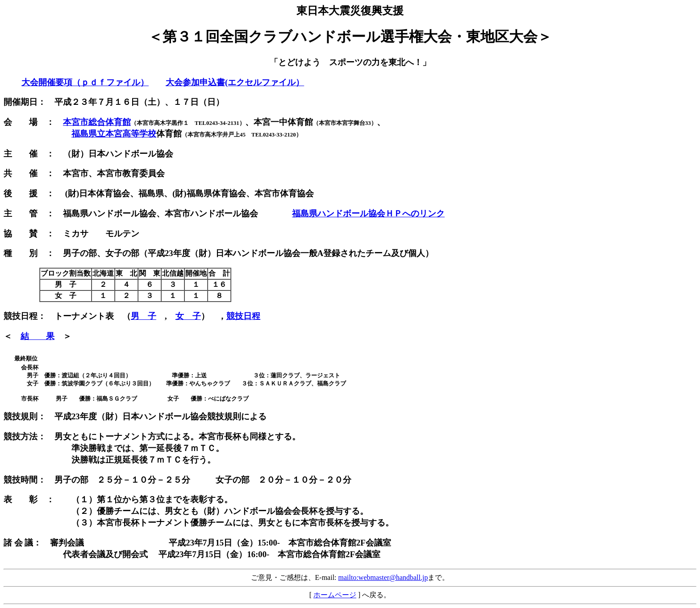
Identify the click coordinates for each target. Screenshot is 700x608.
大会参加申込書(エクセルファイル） (235, 82)
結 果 (37, 336)
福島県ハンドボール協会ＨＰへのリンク (368, 213)
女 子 (188, 316)
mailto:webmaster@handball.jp (383, 577)
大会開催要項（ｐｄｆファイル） (85, 82)
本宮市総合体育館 (97, 122)
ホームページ (335, 595)
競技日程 (243, 316)
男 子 (144, 316)
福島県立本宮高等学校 (114, 134)
